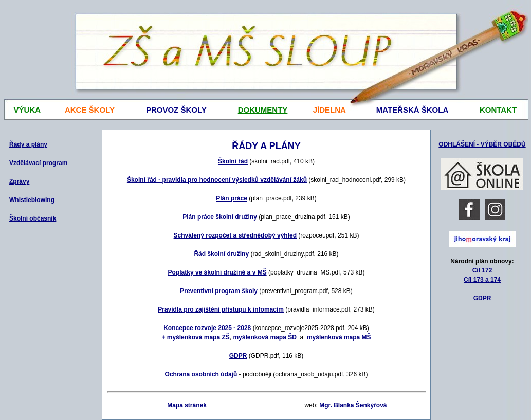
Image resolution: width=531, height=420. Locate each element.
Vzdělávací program (38, 163)
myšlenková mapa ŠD (264, 337)
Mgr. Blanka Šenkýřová (353, 405)
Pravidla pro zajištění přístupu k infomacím (221, 309)
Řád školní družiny (221, 254)
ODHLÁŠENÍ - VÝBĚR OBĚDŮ (482, 144)
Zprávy (19, 181)
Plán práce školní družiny (220, 217)
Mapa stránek (187, 405)
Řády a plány (28, 144)
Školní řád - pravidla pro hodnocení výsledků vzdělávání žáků (217, 180)
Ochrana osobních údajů (201, 374)
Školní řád (233, 161)
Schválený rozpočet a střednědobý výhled (235, 235)
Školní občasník (33, 218)
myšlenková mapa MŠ (339, 337)
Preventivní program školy (219, 291)
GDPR (482, 298)
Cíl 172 (482, 270)
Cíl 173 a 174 (482, 280)
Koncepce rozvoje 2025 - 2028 (208, 328)
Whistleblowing (32, 200)
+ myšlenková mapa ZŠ (195, 337)
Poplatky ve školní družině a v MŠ (217, 272)
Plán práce (232, 198)
